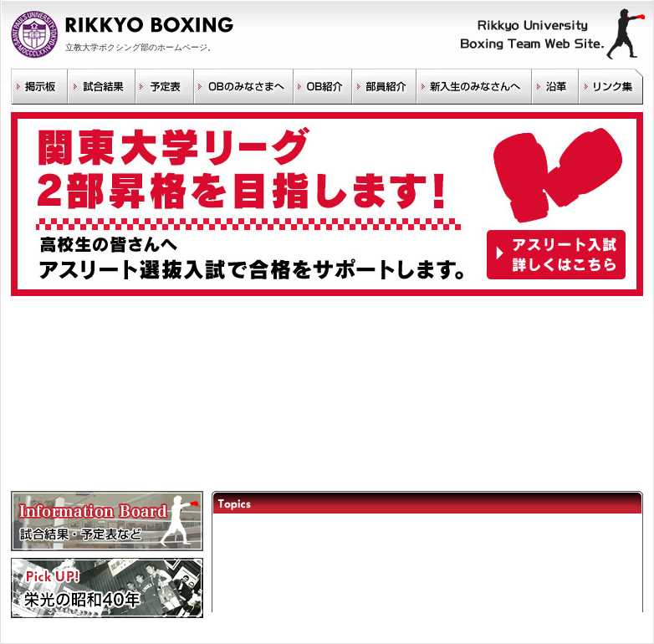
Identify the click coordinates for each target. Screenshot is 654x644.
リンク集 (610, 87)
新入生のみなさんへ (473, 87)
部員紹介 (383, 87)
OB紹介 (322, 87)
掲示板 (39, 87)
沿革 (554, 87)
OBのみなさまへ (243, 87)
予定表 (164, 87)
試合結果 (101, 87)
